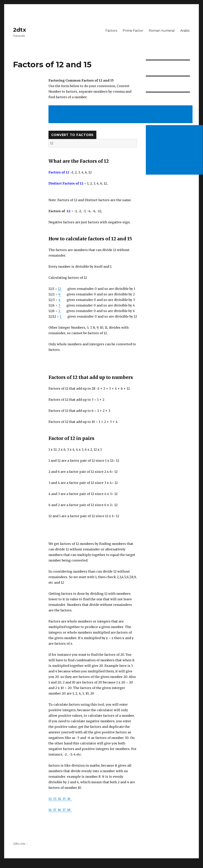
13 (56, 799)
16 (70, 799)
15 (65, 799)
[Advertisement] (121, 115)
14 (60, 799)
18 (70, 810)
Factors (111, 31)
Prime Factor (133, 31)
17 (65, 810)
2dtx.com (19, 844)
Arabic (185, 31)
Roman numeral (162, 31)
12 (60, 289)
